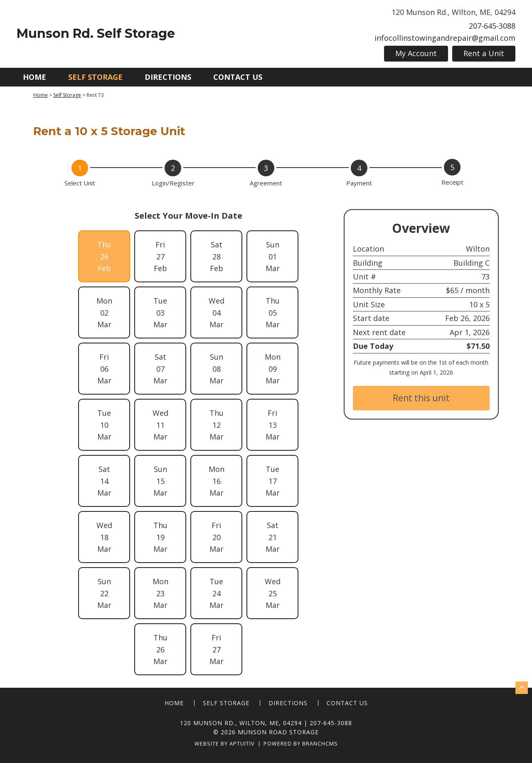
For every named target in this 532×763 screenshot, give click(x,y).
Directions (168, 77)
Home (34, 77)
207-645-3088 (492, 26)
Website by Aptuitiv (225, 744)
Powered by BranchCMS (301, 744)
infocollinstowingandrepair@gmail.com (445, 38)
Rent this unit (421, 398)
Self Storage (95, 77)
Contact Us (238, 77)
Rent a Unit (484, 53)
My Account (416, 53)
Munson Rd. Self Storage (96, 33)
